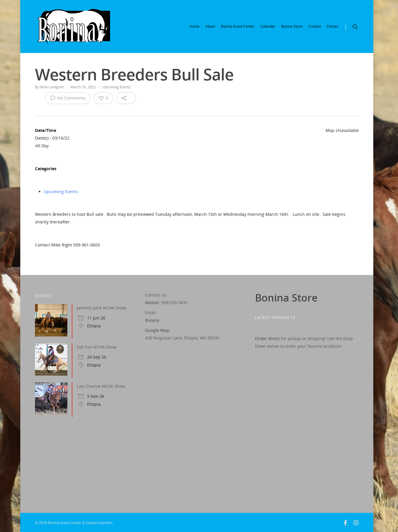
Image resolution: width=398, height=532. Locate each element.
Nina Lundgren (52, 87)
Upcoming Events (116, 87)
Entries (333, 26)
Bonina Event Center (238, 26)
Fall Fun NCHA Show (97, 347)
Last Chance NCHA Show (101, 386)
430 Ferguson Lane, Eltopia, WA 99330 (182, 338)
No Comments (68, 98)
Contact (315, 26)
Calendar (268, 26)
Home (194, 26)
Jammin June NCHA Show (101, 308)
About (210, 26)
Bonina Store (292, 26)
